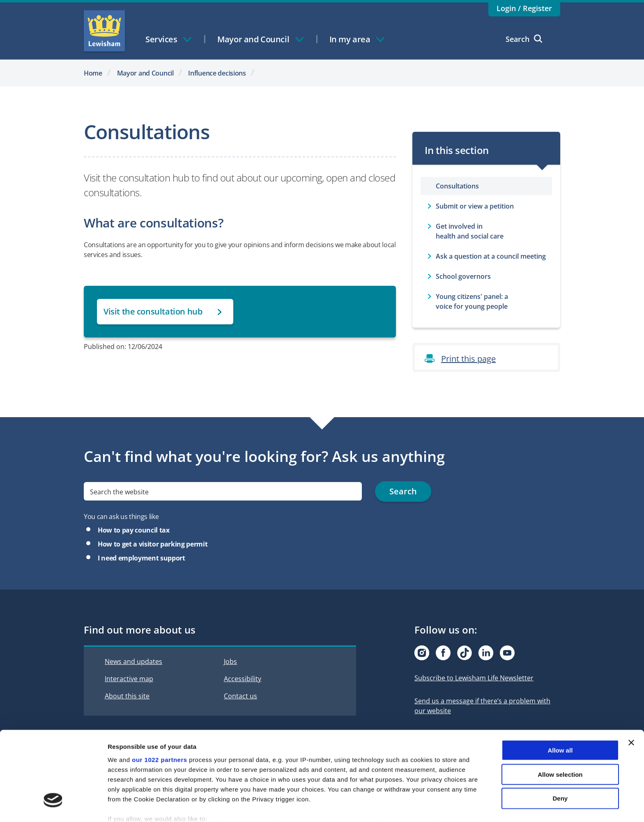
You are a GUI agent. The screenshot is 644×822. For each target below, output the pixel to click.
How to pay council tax (134, 530)
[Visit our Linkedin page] (486, 653)
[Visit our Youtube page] (507, 653)
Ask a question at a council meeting (491, 256)
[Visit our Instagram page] (422, 653)
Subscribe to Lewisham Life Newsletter (474, 678)
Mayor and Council (145, 73)
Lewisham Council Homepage (104, 31)
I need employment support (141, 558)
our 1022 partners (159, 711)
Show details (431, 806)
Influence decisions (217, 73)
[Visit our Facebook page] (443, 653)
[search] (223, 492)
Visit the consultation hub (153, 311)
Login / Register (524, 8)
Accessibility (243, 679)
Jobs (230, 661)
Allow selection (560, 726)
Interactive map (129, 679)
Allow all (560, 702)
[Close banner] (631, 694)
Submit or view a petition (475, 206)
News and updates (133, 661)
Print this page (468, 359)
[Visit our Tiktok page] (465, 653)
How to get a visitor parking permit (153, 544)
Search (524, 39)
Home (93, 73)
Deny (560, 750)
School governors (463, 276)
